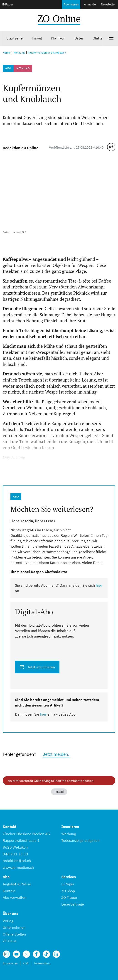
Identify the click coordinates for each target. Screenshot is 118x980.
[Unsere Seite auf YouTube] (16, 954)
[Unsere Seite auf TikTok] (46, 954)
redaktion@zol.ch (17, 861)
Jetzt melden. (56, 754)
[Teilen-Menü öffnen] (111, 147)
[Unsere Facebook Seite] (36, 954)
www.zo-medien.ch (18, 867)
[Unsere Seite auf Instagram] (6, 954)
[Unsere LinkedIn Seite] (56, 954)
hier (99, 585)
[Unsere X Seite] (26, 954)
